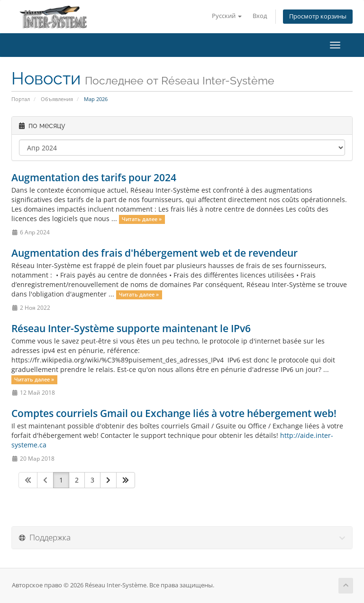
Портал (21, 99)
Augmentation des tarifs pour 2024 (94, 177)
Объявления (57, 99)
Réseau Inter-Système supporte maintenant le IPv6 (131, 328)
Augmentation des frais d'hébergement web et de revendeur (155, 253)
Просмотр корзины (318, 16)
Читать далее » (142, 219)
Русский (227, 16)
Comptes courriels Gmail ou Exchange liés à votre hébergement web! (174, 413)
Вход (260, 16)
